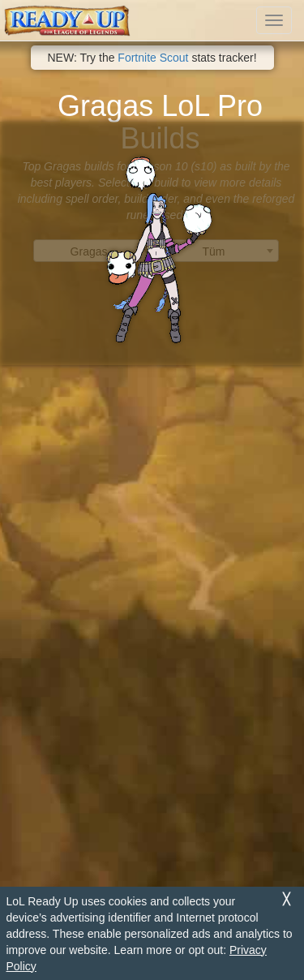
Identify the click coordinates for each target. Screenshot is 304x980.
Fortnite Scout (153, 58)
